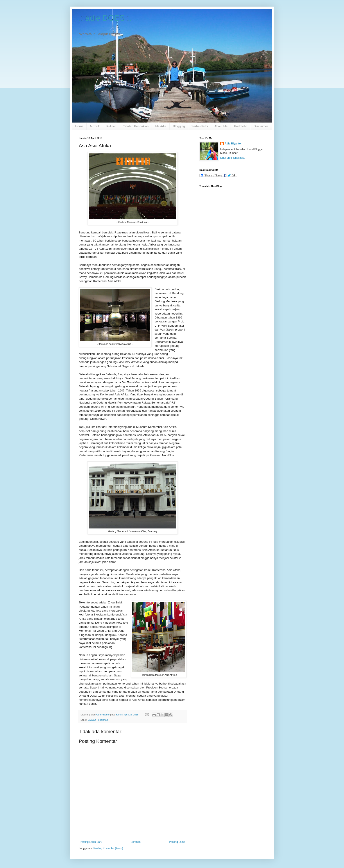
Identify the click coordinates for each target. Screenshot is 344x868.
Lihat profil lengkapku (233, 158)
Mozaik (95, 126)
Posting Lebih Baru (91, 842)
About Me (221, 126)
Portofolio (241, 126)
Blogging (179, 126)
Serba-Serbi (200, 126)
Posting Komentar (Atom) (108, 848)
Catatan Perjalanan (98, 720)
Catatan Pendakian (135, 126)
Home (79, 126)
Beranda (135, 842)
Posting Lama (177, 842)
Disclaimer (261, 126)
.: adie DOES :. (105, 18)
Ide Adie (161, 126)
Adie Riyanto (233, 144)
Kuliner (111, 126)
